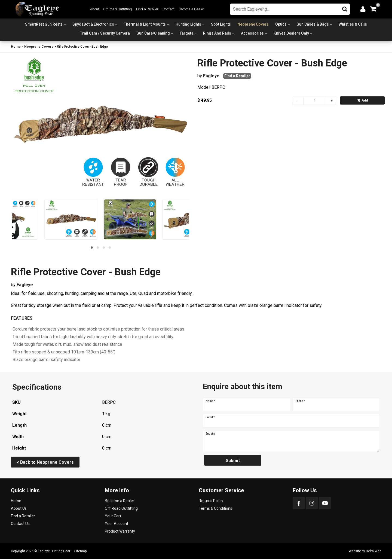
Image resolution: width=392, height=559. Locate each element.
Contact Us (20, 524)
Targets (186, 33)
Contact (169, 9)
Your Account (117, 524)
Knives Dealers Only (291, 33)
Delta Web (373, 551)
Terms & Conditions (215, 508)
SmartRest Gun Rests (44, 24)
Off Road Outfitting (118, 9)
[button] (92, 248)
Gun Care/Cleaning (153, 33)
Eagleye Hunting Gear (54, 551)
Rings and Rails (217, 33)
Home (16, 47)
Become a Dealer (191, 9)
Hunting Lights (188, 24)
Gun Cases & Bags (313, 24)
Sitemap (80, 551)
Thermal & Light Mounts (145, 24)
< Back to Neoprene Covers (45, 462)
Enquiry (210, 434)
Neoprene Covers (253, 24)
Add (362, 100)
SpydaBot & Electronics (93, 24)
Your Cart (113, 516)
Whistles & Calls (353, 24)
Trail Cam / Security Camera (105, 33)
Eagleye (211, 76)
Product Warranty (120, 531)
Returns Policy (211, 501)
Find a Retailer (147, 9)
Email (210, 417)
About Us (19, 508)
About (95, 9)
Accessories (252, 33)
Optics (281, 24)
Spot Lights (221, 24)
